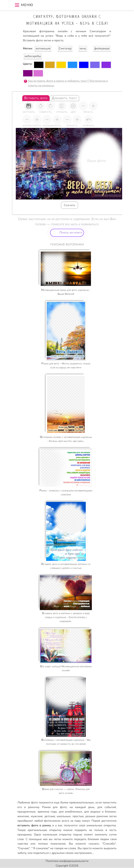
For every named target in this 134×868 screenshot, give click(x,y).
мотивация (43, 48)
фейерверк (102, 48)
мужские (37, 816)
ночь (83, 48)
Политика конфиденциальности (67, 861)
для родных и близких (100, 812)
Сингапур (65, 48)
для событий (107, 807)
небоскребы (33, 56)
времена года (47, 812)
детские (50, 816)
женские (23, 816)
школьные (64, 816)
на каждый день (82, 807)
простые (78, 816)
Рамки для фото (54, 807)
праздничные (26, 812)
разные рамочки (97, 816)
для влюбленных (70, 812)
